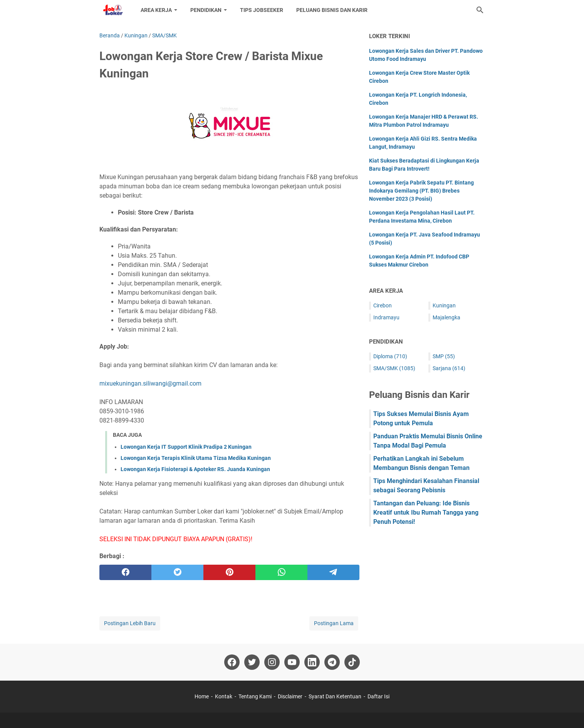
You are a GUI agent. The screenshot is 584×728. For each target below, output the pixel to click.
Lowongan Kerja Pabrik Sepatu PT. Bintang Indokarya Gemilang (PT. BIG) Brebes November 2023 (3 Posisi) (421, 191)
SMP (444, 356)
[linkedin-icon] (312, 662)
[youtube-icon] (292, 662)
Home (202, 696)
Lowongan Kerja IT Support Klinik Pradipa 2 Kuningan (186, 447)
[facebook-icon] (232, 662)
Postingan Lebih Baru (130, 623)
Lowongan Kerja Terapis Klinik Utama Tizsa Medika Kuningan (196, 458)
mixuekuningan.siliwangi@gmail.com (150, 383)
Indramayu (386, 317)
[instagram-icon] (272, 662)
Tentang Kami (255, 696)
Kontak (224, 696)
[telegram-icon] (332, 662)
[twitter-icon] (252, 662)
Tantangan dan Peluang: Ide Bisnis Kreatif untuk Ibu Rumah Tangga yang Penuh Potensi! (426, 512)
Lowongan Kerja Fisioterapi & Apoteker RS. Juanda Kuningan (195, 469)
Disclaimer (290, 696)
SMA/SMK (394, 368)
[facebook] (125, 572)
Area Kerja (156, 10)
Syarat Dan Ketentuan (335, 696)
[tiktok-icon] (352, 662)
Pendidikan (206, 10)
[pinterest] (229, 572)
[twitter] (177, 572)
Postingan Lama (334, 623)
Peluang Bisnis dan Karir (332, 10)
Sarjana (449, 368)
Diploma (390, 356)
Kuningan (444, 305)
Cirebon (383, 305)
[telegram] (333, 572)
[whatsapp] (281, 572)
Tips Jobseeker (262, 10)
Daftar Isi (378, 696)
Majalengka (446, 317)
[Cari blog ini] (480, 10)
